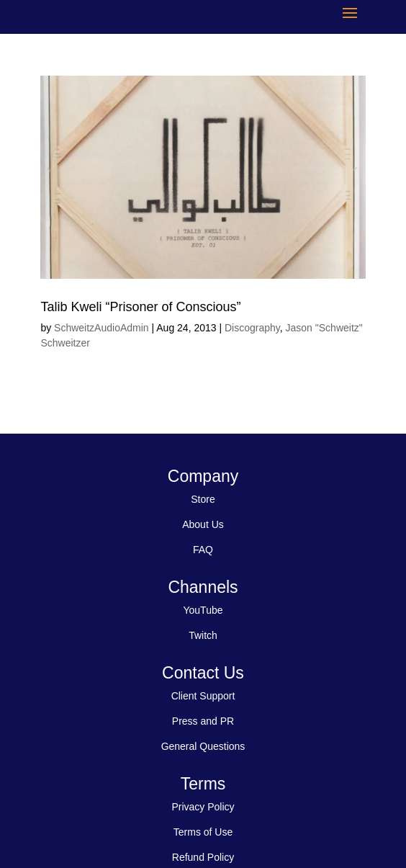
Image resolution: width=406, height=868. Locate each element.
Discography (252, 328)
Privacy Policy (203, 807)
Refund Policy (203, 857)
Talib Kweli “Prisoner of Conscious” (140, 307)
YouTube (203, 610)
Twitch (203, 635)
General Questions (203, 746)
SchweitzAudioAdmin (101, 328)
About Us (203, 524)
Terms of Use (203, 832)
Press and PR (203, 721)
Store (203, 499)
